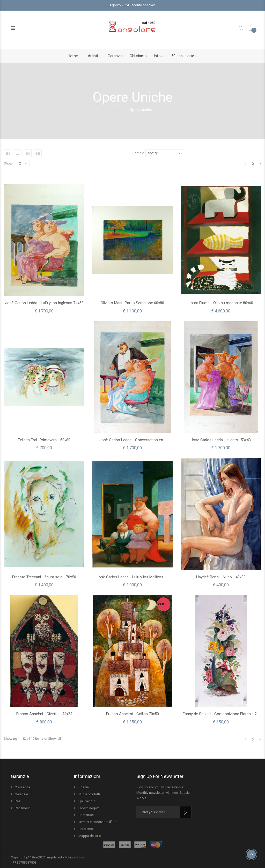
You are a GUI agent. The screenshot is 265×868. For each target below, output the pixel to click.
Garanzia (115, 56)
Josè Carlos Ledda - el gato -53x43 (221, 440)
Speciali (84, 787)
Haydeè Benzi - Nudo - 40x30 (221, 577)
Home (73, 56)
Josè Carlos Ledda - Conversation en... (132, 440)
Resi (18, 801)
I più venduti (87, 801)
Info (157, 56)
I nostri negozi (89, 808)
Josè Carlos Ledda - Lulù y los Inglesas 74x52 (44, 303)
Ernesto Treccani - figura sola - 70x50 (44, 577)
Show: (9, 163)
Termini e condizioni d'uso (98, 822)
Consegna (22, 787)
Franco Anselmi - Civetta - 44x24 (44, 714)
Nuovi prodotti (89, 794)
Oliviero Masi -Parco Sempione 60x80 (132, 303)
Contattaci (86, 815)
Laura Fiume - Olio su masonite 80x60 (221, 303)
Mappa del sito (89, 836)
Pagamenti (23, 808)
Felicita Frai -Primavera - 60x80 (44, 440)
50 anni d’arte (183, 56)
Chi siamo (138, 56)
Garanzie (21, 794)
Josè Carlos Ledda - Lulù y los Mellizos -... (132, 577)
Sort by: (138, 153)
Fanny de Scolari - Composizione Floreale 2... (221, 714)
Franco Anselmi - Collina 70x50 (132, 714)
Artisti (93, 56)
